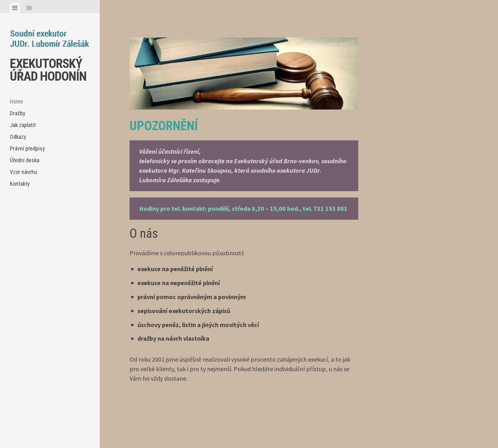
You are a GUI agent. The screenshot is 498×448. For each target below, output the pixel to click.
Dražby (18, 113)
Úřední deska (25, 160)
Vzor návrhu (24, 172)
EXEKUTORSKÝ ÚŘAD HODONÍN (48, 70)
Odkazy (18, 137)
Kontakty (20, 184)
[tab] (15, 8)
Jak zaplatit (23, 125)
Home (17, 101)
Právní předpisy (27, 148)
